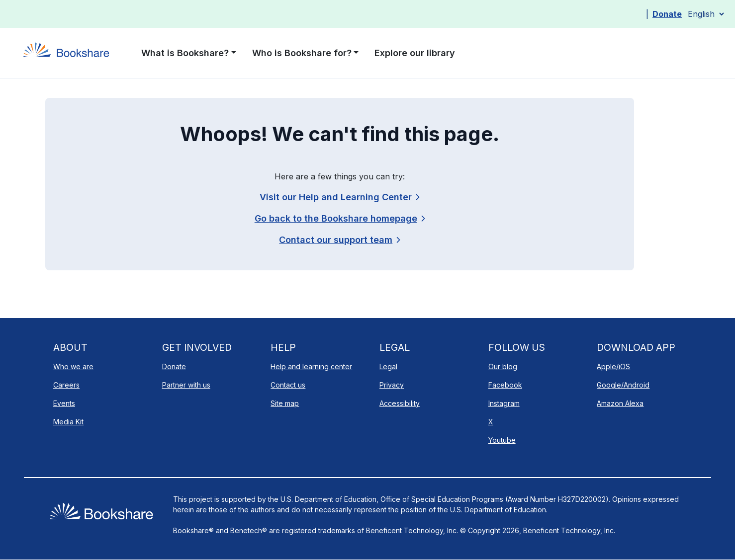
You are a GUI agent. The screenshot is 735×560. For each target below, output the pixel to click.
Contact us (288, 385)
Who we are (73, 366)
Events (64, 403)
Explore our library (415, 53)
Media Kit (68, 422)
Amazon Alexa (620, 403)
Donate (667, 14)
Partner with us (186, 385)
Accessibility (400, 403)
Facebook (505, 385)
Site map (285, 403)
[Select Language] (706, 14)
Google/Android (623, 385)
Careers (66, 385)
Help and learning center (311, 366)
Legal (388, 366)
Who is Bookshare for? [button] (302, 53)
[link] (339, 240)
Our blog (503, 366)
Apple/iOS (613, 366)
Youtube (502, 440)
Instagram (504, 403)
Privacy (392, 385)
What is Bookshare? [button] (185, 53)
